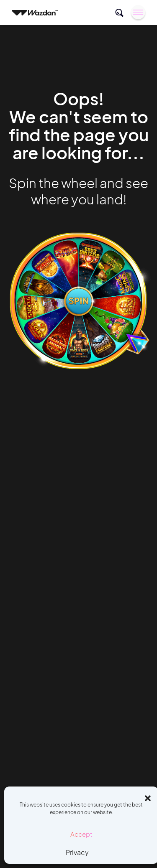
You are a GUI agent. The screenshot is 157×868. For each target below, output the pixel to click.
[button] (148, 797)
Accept (81, 834)
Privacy (77, 852)
